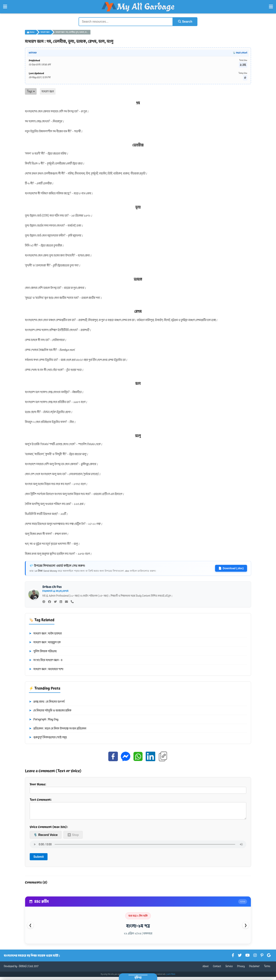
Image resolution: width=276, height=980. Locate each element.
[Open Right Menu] (271, 7)
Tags (31, 91)
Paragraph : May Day (44, 720)
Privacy (241, 969)
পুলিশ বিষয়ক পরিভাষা (43, 651)
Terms (267, 969)
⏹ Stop (73, 838)
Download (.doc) (231, 568)
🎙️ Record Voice (46, 838)
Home (31, 32)
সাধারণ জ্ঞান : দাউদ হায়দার (45, 634)
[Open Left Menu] (5, 7)
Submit (39, 860)
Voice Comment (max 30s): (49, 830)
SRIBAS (23, 969)
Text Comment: (138, 810)
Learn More (171, 977)
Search (185, 22)
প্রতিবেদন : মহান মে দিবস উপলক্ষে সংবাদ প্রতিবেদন (58, 729)
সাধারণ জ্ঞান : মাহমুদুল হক (45, 642)
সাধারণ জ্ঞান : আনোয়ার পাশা (46, 669)
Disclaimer (254, 969)
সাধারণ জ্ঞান (45, 32)
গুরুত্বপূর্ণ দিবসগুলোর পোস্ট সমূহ (48, 737)
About (205, 969)
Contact (217, 969)
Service (229, 969)
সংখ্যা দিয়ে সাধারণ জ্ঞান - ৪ (46, 660)
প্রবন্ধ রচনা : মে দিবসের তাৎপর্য (47, 702)
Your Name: (138, 788)
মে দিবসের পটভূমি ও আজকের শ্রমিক (50, 711)
